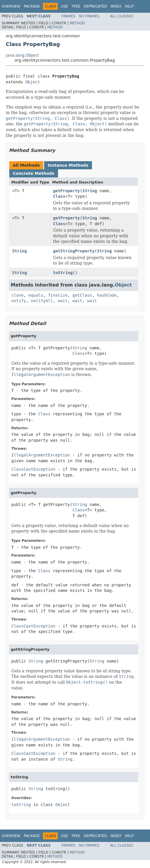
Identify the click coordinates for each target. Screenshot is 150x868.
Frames (68, 16)
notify (19, 301)
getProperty (67, 191)
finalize (58, 295)
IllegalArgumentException (41, 455)
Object (33, 82)
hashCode (107, 295)
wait (63, 301)
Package (32, 6)
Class (59, 196)
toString (63, 273)
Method (77, 23)
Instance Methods (68, 165)
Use (64, 6)
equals (36, 295)
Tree (76, 6)
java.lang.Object (22, 55)
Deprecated (95, 6)
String (90, 191)
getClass (82, 295)
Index (116, 6)
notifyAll (42, 301)
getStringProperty (74, 251)
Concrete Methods (34, 173)
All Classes (122, 16)
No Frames (89, 16)
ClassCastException (33, 469)
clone (17, 295)
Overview (11, 6)
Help (129, 6)
